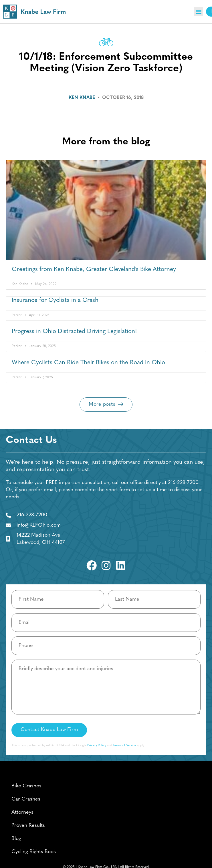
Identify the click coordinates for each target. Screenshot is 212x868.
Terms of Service (124, 745)
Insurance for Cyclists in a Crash (55, 300)
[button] (198, 12)
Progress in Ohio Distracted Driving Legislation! (74, 332)
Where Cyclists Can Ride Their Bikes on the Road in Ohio (88, 363)
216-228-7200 (183, 483)
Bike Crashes (26, 786)
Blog (16, 839)
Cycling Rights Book (34, 852)
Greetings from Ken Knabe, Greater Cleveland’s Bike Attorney (94, 269)
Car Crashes (26, 799)
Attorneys (22, 812)
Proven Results (28, 826)
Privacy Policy (97, 745)
